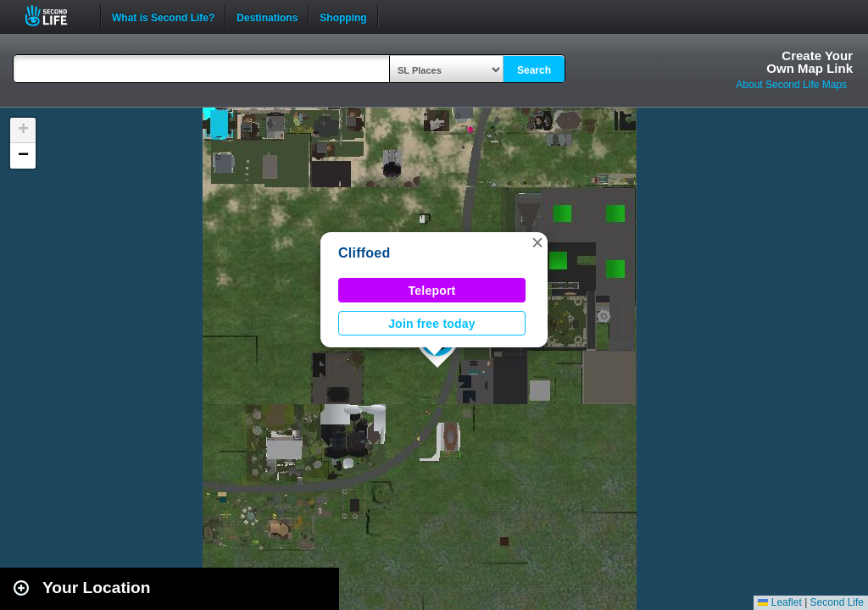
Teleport (432, 291)
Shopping (343, 16)
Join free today (432, 324)
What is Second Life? (163, 16)
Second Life (56, 16)
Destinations (267, 16)
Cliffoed (364, 253)
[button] (537, 242)
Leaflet (779, 602)
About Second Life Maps (791, 85)
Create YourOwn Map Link (810, 62)
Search (534, 70)
